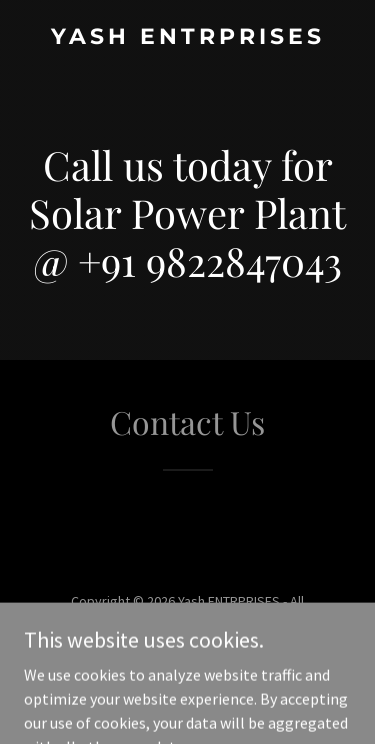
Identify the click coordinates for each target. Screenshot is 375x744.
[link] (187, 38)
